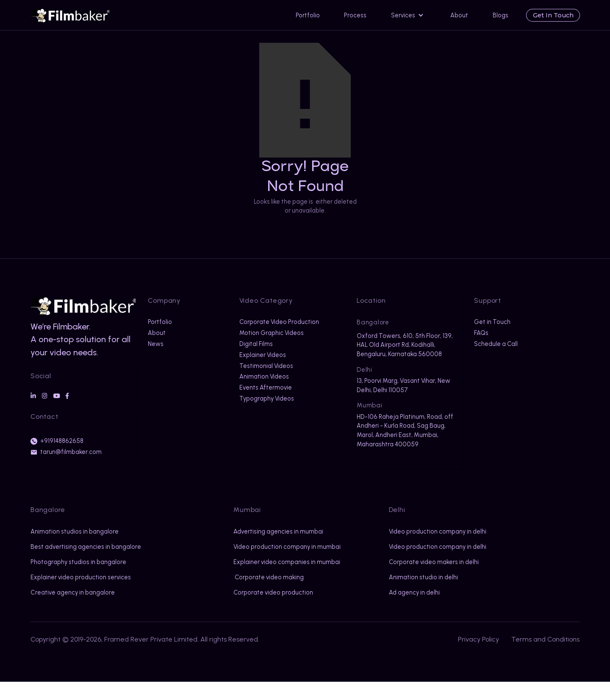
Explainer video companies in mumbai (274, 576)
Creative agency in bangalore (73, 602)
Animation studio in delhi (423, 577)
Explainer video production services (81, 587)
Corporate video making (269, 595)
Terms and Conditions (545, 657)
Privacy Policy (478, 657)
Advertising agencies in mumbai (278, 531)
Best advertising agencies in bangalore (70, 551)
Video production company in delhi (438, 531)
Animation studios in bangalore (75, 531)
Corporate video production (273, 611)
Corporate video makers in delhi (434, 562)
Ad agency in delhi (414, 592)
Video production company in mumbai (275, 551)
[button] (409, 15)
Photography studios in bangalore (78, 571)
